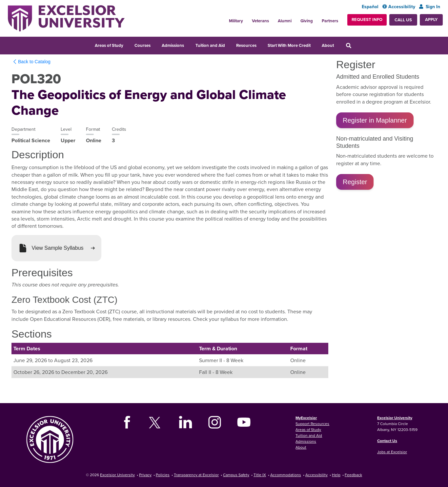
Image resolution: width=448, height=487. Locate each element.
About (328, 45)
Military (236, 21)
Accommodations (286, 475)
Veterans (260, 21)
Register (355, 182)
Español (370, 7)
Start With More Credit (289, 45)
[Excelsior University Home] (66, 18)
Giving (307, 21)
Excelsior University (395, 418)
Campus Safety (236, 475)
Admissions (173, 45)
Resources (246, 45)
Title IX (260, 475)
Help (336, 475)
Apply (431, 19)
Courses (143, 45)
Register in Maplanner (375, 120)
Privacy (145, 475)
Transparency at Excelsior (196, 475)
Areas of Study (109, 45)
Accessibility (399, 7)
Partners (330, 21)
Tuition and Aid (210, 45)
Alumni (285, 21)
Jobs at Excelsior (392, 452)
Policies (163, 475)
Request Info (367, 19)
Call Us (403, 20)
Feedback (353, 475)
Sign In (430, 7)
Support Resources (312, 424)
